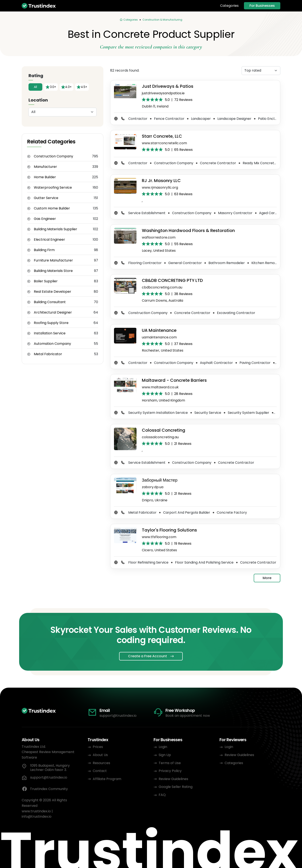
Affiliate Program (107, 779)
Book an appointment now (188, 716)
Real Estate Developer (53, 292)
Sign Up (165, 755)
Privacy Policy (170, 771)
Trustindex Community (45, 789)
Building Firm (44, 250)
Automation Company (52, 344)
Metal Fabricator (48, 354)
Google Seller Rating (176, 787)
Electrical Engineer (49, 240)
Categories (229, 6)
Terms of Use (170, 763)
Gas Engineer (45, 219)
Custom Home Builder (52, 208)
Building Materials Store (53, 271)
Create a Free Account (147, 656)
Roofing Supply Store (51, 323)
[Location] (63, 112)
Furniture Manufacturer (53, 260)
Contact (100, 771)
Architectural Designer (53, 312)
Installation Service (50, 333)
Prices (98, 747)
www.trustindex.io (36, 811)
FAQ (162, 795)
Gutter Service (46, 198)
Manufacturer (45, 167)
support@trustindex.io (118, 716)
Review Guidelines (173, 779)
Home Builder (45, 177)
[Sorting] (261, 71)
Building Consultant (50, 302)
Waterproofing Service (53, 188)
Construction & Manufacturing (162, 20)
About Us (100, 755)
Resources (101, 763)
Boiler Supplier (46, 281)
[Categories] (129, 20)
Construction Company (53, 156)
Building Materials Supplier (56, 229)
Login (163, 747)
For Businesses (262, 6)
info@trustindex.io (37, 816)
